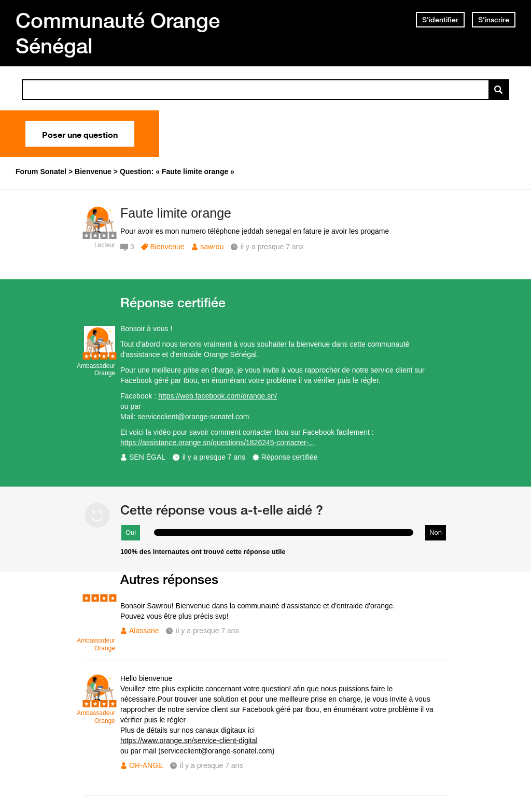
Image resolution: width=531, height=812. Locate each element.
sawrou (212, 247)
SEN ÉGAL (147, 457)
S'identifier (440, 20)
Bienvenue (167, 247)
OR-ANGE (146, 765)
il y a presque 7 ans (214, 457)
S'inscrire (494, 20)
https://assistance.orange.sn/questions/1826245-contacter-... (218, 443)
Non (436, 532)
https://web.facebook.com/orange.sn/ (218, 396)
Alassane (144, 631)
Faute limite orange (176, 213)
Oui (131, 532)
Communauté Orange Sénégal (118, 33)
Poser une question (80, 134)
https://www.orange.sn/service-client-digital (189, 740)
